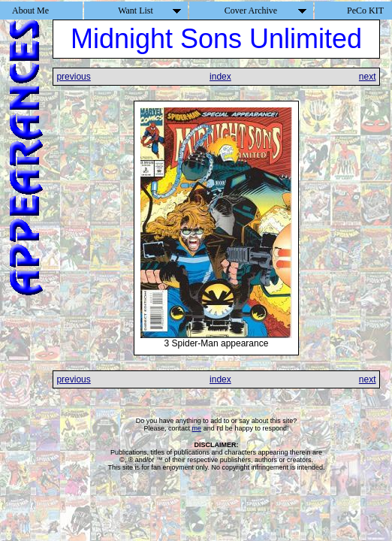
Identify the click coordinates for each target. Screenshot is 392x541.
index (220, 77)
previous (73, 77)
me (197, 428)
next (368, 77)
